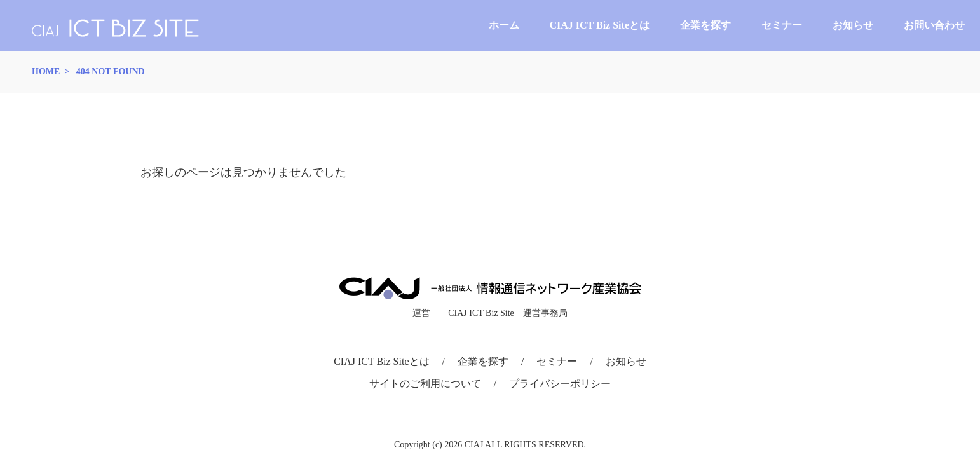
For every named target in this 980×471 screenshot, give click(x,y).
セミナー (782, 25)
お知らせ (853, 25)
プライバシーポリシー (560, 384)
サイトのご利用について (425, 384)
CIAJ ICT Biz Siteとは (600, 25)
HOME (46, 72)
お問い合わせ (934, 25)
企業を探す (705, 25)
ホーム (504, 25)
